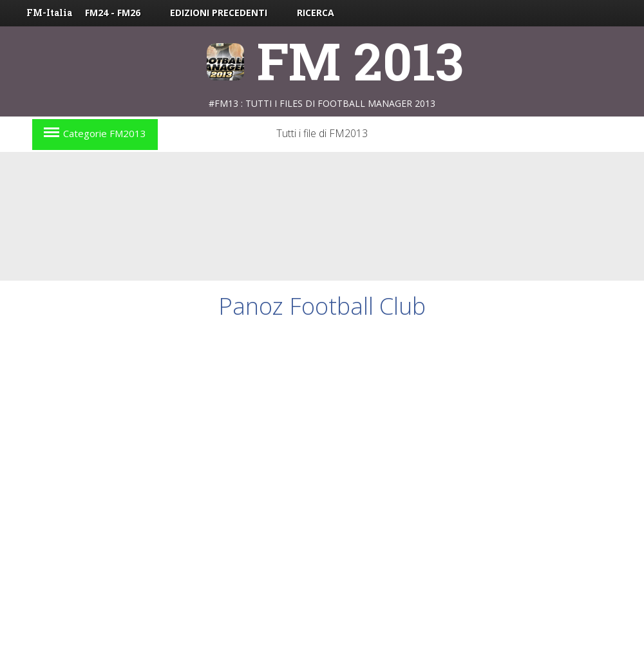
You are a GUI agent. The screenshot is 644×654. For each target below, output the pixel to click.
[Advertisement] (208, 308)
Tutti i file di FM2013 (322, 133)
